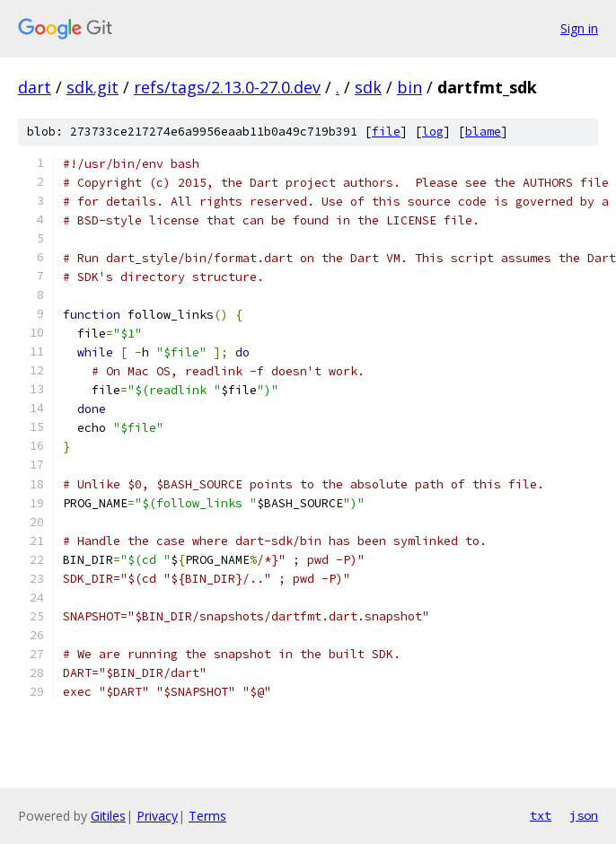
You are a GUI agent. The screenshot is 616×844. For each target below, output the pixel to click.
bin (409, 87)
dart (35, 87)
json (584, 815)
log (433, 132)
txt (541, 815)
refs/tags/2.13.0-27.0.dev (227, 87)
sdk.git (92, 87)
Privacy (157, 816)
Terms (207, 816)
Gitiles (108, 816)
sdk (368, 87)
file (386, 132)
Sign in (579, 28)
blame (483, 132)
